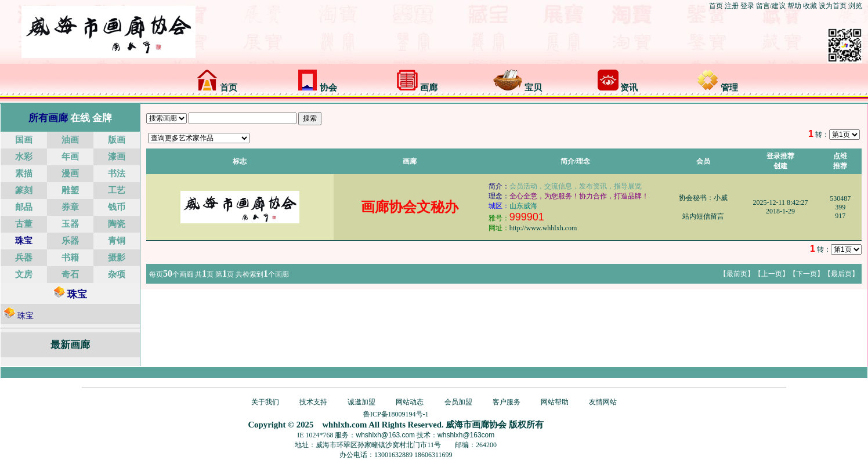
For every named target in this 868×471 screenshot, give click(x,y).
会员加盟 (458, 402)
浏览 (855, 6)
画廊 (417, 88)
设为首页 (833, 6)
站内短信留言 (703, 216)
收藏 (810, 6)
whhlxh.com (344, 425)
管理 (718, 88)
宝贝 (518, 88)
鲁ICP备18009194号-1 (396, 414)
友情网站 (603, 402)
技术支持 (313, 402)
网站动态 (410, 402)
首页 (716, 6)
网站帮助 (555, 402)
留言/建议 (771, 6)
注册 (732, 6)
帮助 (794, 6)
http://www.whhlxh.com (543, 228)
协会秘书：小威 (703, 198)
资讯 (618, 88)
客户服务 (507, 402)
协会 (317, 88)
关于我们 (265, 402)
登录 (747, 6)
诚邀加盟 (361, 402)
